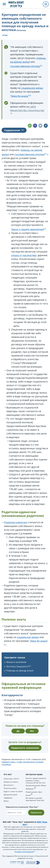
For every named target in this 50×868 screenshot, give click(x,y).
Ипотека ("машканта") (18, 666)
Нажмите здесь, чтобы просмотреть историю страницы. (23, 763)
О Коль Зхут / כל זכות (11, 779)
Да (18, 731)
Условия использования (24, 852)
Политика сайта (10, 788)
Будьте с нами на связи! (13, 791)
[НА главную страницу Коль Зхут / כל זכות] (18, 4)
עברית (5, 35)
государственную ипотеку (25, 66)
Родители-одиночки (16, 522)
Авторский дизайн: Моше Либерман (36, 787)
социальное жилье (32, 88)
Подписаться (36, 813)
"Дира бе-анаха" (19, 96)
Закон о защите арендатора (27, 229)
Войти (6, 801)
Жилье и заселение (16, 662)
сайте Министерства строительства (27, 108)
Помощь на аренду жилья (20, 671)
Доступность (9, 785)
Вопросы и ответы (11, 782)
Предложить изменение (25, 748)
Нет (32, 731)
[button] (4, 4)
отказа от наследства (23, 255)
